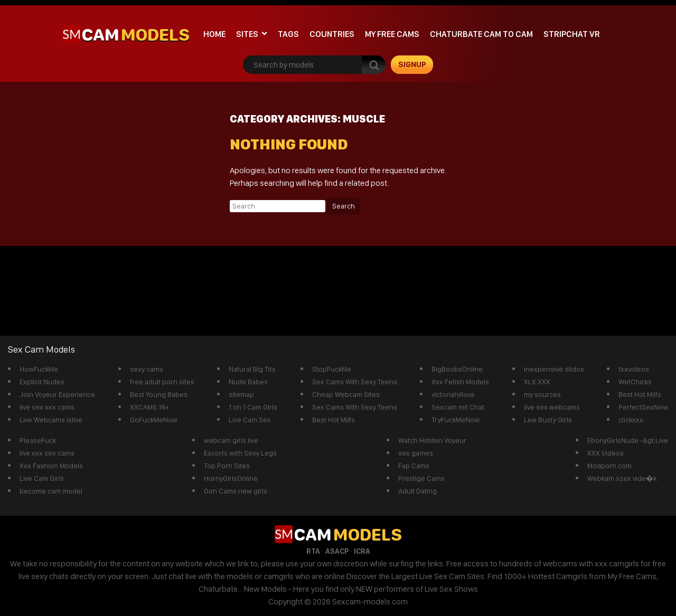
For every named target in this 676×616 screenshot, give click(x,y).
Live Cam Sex (250, 420)
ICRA (362, 551)
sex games (416, 453)
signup (412, 64)
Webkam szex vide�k (622, 478)
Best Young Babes (159, 394)
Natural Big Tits (252, 369)
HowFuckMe (39, 369)
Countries (332, 34)
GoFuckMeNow (154, 420)
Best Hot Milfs (334, 420)
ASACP (337, 551)
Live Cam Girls (42, 478)
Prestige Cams (421, 478)
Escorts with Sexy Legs (240, 453)
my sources (542, 394)
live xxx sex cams (47, 453)
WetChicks (635, 382)
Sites (247, 34)
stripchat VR (572, 34)
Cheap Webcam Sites (346, 394)
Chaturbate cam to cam (481, 34)
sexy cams (147, 369)
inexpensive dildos (554, 369)
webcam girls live (231, 440)
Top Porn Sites (227, 466)
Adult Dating (417, 491)
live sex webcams (552, 407)
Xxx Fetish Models (460, 382)
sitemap (241, 394)
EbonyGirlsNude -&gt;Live (628, 440)
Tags (288, 34)
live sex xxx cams (47, 407)
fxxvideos (634, 369)
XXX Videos (605, 453)
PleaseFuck (38, 440)
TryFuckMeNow (456, 420)
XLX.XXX (537, 382)
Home (214, 34)
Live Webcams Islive (51, 420)
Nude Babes (248, 382)
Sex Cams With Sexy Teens (355, 382)
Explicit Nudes (42, 382)
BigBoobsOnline (457, 369)
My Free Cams (392, 34)
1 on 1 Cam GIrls (253, 407)
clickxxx (631, 420)
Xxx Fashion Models (51, 466)
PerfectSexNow (643, 407)
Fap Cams (414, 466)
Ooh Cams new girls (236, 491)
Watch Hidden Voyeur (432, 440)
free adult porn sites (162, 382)
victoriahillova (453, 394)
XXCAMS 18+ (149, 407)
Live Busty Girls (548, 420)
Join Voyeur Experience (57, 394)
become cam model (51, 491)
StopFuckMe (332, 369)
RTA (313, 551)
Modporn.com (609, 466)
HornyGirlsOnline (231, 478)
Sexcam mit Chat (458, 407)
